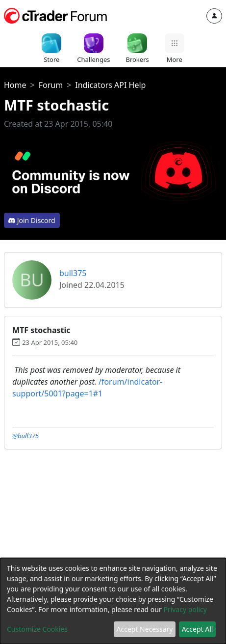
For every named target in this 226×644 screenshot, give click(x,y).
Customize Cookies (37, 629)
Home (15, 85)
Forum (51, 85)
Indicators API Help (110, 85)
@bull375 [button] (25, 436)
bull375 (73, 273)
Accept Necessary (145, 629)
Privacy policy (185, 609)
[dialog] (113, 601)
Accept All (198, 629)
